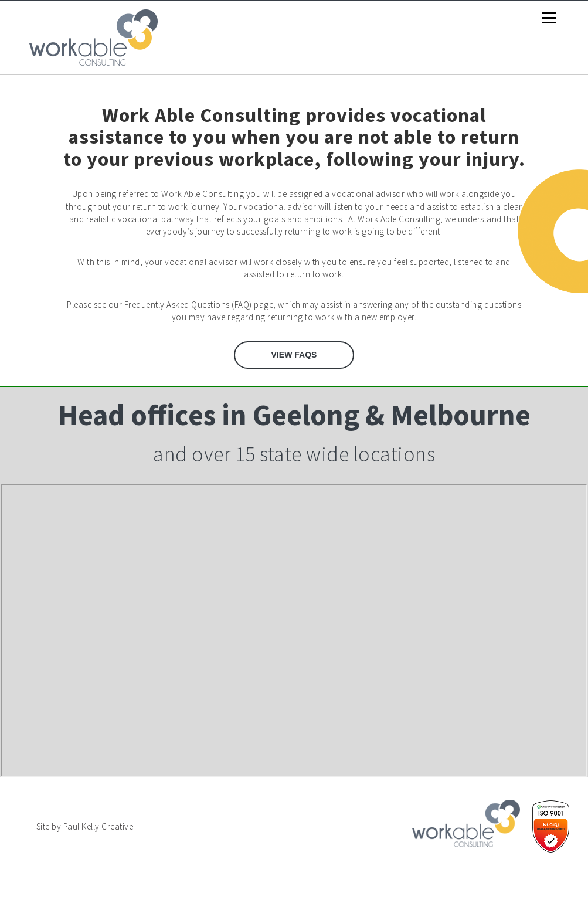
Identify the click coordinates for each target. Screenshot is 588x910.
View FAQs (294, 355)
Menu (548, 18)
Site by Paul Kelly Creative (85, 826)
